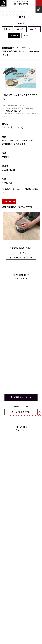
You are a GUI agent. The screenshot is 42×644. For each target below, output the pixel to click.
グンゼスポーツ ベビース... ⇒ (21, 258)
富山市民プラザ (21, 3)
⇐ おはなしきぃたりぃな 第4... (21, 248)
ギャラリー (28, 36)
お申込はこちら (9, 201)
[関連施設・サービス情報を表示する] (3, 3)
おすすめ (7, 29)
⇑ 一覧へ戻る (21, 253)
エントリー (34, 29)
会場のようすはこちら (14, 111)
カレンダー (20, 29)
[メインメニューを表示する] (39, 3)
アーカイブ (14, 36)
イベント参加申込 (23, 412)
